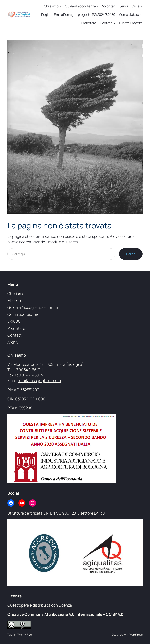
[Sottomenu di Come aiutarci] (141, 15)
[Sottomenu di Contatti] (114, 23)
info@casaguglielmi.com (40, 380)
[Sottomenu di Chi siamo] (60, 6)
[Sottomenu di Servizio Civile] (141, 6)
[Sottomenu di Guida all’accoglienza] (97, 6)
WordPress (136, 635)
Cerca (131, 254)
